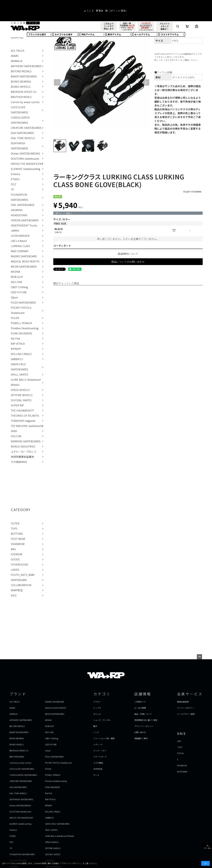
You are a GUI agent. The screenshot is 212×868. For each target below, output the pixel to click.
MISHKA (15, 272)
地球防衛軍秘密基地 (22, 457)
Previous (57, 82)
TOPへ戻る (207, 847)
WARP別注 (17, 590)
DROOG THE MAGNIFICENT (27, 164)
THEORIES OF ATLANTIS (25, 416)
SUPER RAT (17, 405)
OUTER (15, 523)
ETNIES (15, 179)
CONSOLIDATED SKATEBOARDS (20, 120)
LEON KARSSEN (20, 236)
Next (146, 82)
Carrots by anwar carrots (25, 102)
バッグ (96, 732)
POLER (15, 318)
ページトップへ (199, 657)
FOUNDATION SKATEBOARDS (19, 197)
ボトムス (97, 714)
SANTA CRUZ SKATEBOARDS (19, 367)
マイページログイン (186, 708)
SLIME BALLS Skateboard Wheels (26, 382)
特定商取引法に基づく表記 (146, 720)
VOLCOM (16, 436)
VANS (14, 431)
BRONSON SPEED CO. (24, 92)
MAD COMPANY (20, 251)
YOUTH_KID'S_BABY (23, 575)
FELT (14, 184)
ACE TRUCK (18, 51)
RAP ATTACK (18, 344)
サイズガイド (172, 60)
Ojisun (14, 297)
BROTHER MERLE (21, 97)
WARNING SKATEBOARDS (26, 441)
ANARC (15, 56)
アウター (97, 702)
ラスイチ (170, 34)
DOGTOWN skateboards (25, 159)
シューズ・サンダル (102, 720)
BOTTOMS (17, 534)
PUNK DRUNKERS (21, 333)
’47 (13, 189)
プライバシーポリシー (144, 726)
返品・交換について (143, 714)
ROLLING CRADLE (21, 354)
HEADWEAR (18, 544)
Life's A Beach (19, 241)
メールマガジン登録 (186, 714)
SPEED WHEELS (20, 390)
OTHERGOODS (19, 564)
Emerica (15, 174)
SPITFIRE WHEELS (22, 395)
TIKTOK (180, 753)
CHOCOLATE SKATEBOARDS (19, 110)
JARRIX (15, 230)
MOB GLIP (17, 277)
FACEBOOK (182, 765)
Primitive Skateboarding (25, 328)
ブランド (37, 34)
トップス (97, 708)
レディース (98, 744)
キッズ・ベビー (100, 751)
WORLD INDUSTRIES (23, 446)
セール (142, 34)
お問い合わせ (140, 732)
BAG (13, 549)
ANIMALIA (16, 61)
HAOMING (17, 210)
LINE (179, 741)
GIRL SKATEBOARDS (23, 205)
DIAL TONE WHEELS (23, 138)
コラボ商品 (98, 763)
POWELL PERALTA (21, 323)
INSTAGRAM (182, 772)
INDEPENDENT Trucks (24, 225)
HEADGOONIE (19, 215)
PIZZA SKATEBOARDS (23, 302)
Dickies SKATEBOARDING (25, 153)
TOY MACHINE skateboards (27, 426)
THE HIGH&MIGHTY (22, 410)
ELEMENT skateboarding (25, 169)
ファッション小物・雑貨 (104, 738)
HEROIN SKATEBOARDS (25, 220)
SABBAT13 (17, 359)
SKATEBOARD (19, 580)
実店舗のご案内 (141, 738)
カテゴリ (64, 34)
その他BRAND (19, 462)
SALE (14, 595)
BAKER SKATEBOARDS (24, 76)
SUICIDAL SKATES (21, 400)
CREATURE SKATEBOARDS (26, 128)
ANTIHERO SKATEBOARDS (26, 66)
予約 (88, 34)
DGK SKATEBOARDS (22, 133)
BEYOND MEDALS (21, 71)
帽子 (95, 726)
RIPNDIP (16, 349)
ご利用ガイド (140, 702)
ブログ (180, 747)
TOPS (14, 528)
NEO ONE (17, 282)
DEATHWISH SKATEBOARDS (19, 146)
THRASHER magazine (23, 421)
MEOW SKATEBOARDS (24, 266)
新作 (114, 34)
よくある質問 (140, 708)
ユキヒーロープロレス (24, 452)
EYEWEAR (16, 554)
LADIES (15, 570)
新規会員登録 (183, 702)
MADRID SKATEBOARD (24, 256)
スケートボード (100, 757)
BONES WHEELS (21, 87)
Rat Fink (15, 338)
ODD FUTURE (19, 292)
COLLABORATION (21, 585)
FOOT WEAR (18, 539)
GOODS (15, 559)
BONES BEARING (21, 81)
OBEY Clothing (19, 287)
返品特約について (128, 254)
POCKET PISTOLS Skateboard (21, 310)
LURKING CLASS (20, 246)
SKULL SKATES (19, 374)
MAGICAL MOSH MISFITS (25, 261)
